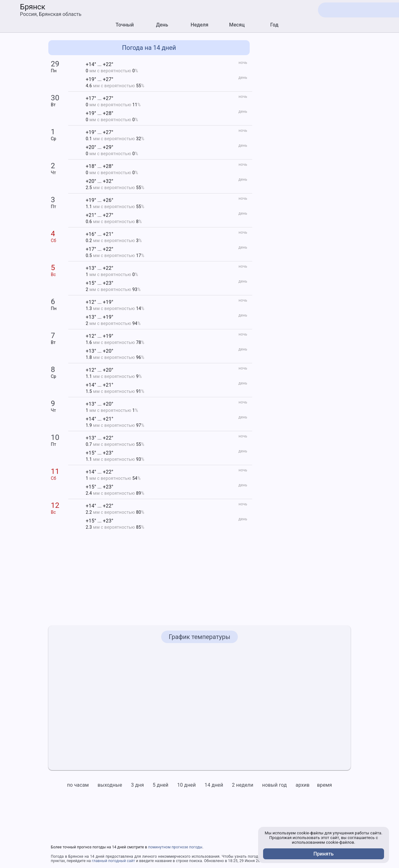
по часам (78, 785)
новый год (274, 785)
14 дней (214, 785)
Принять (324, 854)
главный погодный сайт (114, 861)
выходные (110, 785)
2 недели (243, 785)
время (324, 785)
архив (303, 785)
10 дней (186, 785)
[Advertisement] (304, 134)
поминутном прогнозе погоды (175, 847)
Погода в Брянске (67, 856)
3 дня (137, 785)
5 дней (161, 785)
